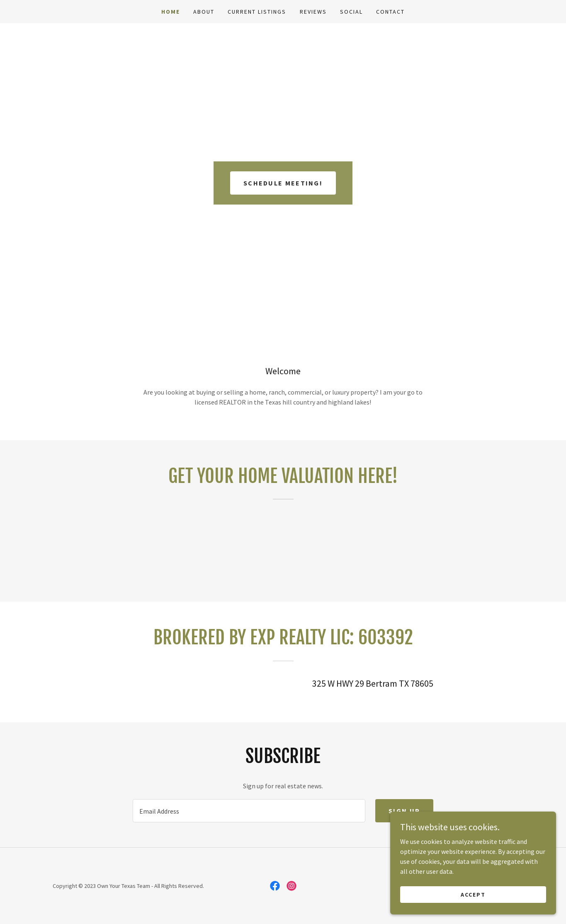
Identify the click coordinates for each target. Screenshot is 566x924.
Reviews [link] (313, 12)
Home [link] (171, 12)
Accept (473, 894)
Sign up (404, 811)
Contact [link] (390, 12)
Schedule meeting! (283, 183)
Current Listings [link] (257, 12)
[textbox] (249, 811)
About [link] (204, 12)
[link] (275, 886)
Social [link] (351, 12)
